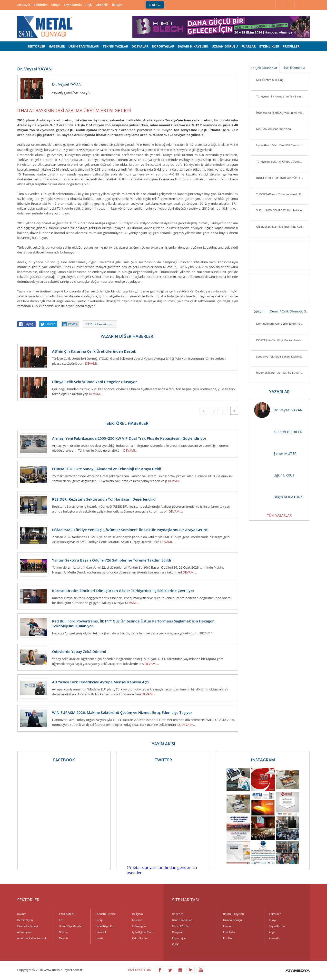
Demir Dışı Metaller (71, 926)
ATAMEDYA (298, 971)
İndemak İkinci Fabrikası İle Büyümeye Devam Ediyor (282, 373)
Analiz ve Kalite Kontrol (32, 938)
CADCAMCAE (67, 914)
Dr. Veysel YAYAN (278, 410)
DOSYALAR (140, 46)
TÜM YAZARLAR (279, 515)
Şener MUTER (275, 453)
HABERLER (57, 46)
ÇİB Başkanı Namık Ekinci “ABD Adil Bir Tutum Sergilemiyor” (282, 227)
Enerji (99, 920)
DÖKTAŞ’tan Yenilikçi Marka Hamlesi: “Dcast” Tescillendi (282, 340)
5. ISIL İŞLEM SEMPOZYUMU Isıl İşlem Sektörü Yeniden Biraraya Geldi (282, 210)
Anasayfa (24, 5)
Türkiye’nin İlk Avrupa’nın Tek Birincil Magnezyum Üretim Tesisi (282, 96)
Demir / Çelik (279, 311)
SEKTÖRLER (36, 46)
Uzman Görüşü (233, 920)
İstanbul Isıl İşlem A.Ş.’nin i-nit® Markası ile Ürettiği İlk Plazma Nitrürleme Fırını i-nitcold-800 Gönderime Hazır (282, 113)
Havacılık (101, 932)
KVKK (175, 944)
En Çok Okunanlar (264, 68)
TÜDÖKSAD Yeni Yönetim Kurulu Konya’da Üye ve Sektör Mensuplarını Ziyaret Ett (282, 194)
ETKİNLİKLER (269, 46)
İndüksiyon (139, 926)
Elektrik (64, 938)
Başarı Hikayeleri (233, 914)
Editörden (41, 5)
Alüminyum (25, 932)
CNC (62, 920)
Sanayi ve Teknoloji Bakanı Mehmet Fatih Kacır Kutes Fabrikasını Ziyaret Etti (282, 356)
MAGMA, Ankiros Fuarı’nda (274, 129)
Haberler (178, 914)
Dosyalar (178, 932)
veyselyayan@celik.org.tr (72, 92)
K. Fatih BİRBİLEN (278, 432)
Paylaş (29, 324)
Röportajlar (179, 938)
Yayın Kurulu (73, 5)
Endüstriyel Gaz (105, 926)
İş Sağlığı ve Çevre (143, 932)
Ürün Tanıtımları (182, 920)
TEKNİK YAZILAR (115, 46)
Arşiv (89, 5)
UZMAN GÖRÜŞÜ (225, 46)
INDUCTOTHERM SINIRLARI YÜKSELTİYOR (282, 178)
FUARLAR (249, 46)
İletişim (117, 5)
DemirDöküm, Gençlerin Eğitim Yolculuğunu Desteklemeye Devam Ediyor (282, 324)
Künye (56, 5)
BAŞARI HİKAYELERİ (193, 46)
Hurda (99, 938)
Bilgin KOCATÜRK (278, 497)
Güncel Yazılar (181, 926)
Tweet (51, 324)
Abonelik (102, 5)
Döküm (259, 311)
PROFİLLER (291, 46)
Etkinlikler (229, 932)
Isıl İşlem (138, 914)
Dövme (63, 932)
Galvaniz (137, 920)
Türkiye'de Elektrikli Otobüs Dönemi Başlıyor (282, 161)
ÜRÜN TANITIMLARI (84, 46)
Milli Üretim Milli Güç (270, 80)
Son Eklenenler (295, 68)
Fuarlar (228, 926)
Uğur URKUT (274, 475)
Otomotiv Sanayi (300, 311)
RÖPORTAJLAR (163, 46)
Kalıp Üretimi (140, 938)
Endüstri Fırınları (106, 914)
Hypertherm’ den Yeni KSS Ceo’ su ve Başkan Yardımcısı (282, 145)
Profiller (228, 938)
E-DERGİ (155, 5)
